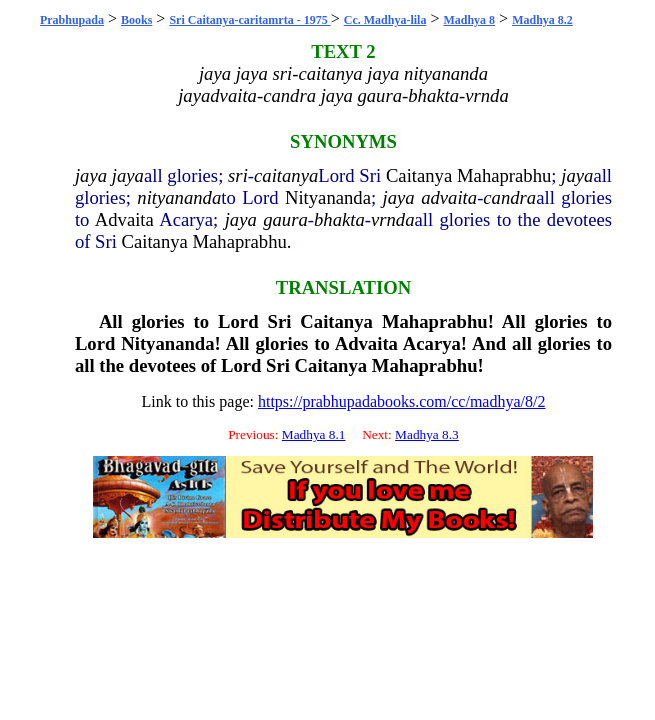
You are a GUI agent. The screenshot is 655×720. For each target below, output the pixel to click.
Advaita (124, 219)
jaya (91, 175)
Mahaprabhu (504, 175)
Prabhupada (72, 20)
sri (238, 175)
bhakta (339, 219)
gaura (285, 219)
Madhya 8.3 (427, 434)
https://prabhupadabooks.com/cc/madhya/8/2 (402, 401)
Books (136, 20)
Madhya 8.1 (314, 434)
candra (509, 197)
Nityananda (328, 197)
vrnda (393, 219)
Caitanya (419, 175)
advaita (449, 197)
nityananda (179, 197)
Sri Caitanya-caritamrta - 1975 (249, 20)
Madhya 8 (469, 20)
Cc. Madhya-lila (385, 20)
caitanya (286, 175)
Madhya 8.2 (542, 20)
